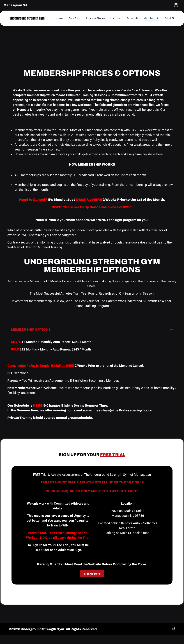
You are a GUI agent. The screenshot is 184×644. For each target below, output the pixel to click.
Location (116, 18)
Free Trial (74, 18)
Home (60, 18)
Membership (152, 18)
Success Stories (95, 18)
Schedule (133, 18)
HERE (38, 406)
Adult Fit (170, 18)
